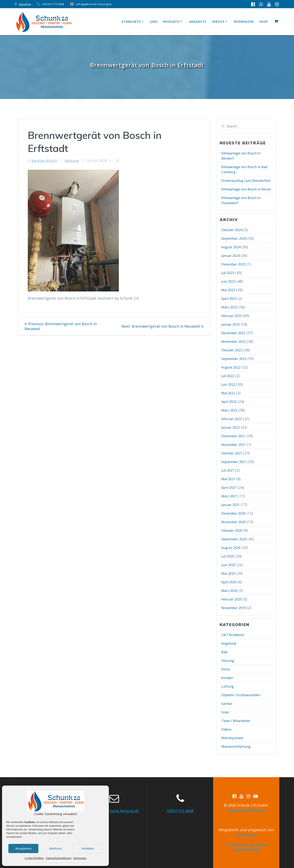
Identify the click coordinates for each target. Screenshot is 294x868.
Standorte (25, 4)
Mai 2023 (228, 290)
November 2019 (234, 608)
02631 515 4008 (180, 811)
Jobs (154, 22)
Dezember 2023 (233, 264)
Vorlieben (87, 848)
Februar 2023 (232, 316)
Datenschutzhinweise (246, 810)
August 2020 (231, 548)
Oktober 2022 (232, 350)
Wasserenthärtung (236, 747)
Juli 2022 (228, 376)
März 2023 (229, 307)
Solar (225, 712)
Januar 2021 (231, 505)
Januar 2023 (231, 324)
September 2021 (234, 462)
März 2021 (229, 496)
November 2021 (234, 445)
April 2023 (229, 299)
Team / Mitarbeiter (236, 721)
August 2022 (231, 367)
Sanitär (227, 704)
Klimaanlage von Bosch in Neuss (246, 189)
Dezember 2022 (233, 333)
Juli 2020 (228, 556)
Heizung (72, 161)
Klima (226, 669)
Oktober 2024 (232, 230)
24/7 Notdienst (233, 635)
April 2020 (229, 582)
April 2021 (229, 488)
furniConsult (246, 835)
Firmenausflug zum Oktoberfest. (246, 181)
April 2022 (229, 402)
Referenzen (244, 22)
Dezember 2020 (233, 513)
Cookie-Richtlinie (34, 858)
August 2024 (231, 247)
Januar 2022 (231, 427)
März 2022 (229, 410)
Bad (224, 652)
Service (218, 22)
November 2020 (234, 522)
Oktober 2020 (232, 531)
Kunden (227, 678)
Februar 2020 (232, 599)
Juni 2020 (228, 565)
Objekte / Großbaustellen (241, 695)
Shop (263, 22)
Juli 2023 (228, 273)
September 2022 (234, 359)
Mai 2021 (228, 479)
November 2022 (234, 342)
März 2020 (229, 591)
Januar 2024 (231, 256)
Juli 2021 (228, 470)
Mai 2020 (228, 573)
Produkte (172, 22)
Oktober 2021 (232, 453)
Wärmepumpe (232, 738)
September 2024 (234, 238)
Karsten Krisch (44, 161)
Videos (226, 729)
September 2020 (234, 539)
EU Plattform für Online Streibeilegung (246, 847)
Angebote (198, 22)
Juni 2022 (228, 385)
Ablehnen (55, 848)
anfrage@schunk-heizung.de (114, 811)
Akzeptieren (23, 848)
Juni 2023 (228, 281)
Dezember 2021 (233, 436)
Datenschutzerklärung (59, 858)
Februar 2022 (232, 419)
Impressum (80, 858)
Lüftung (228, 686)
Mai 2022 (228, 393)
